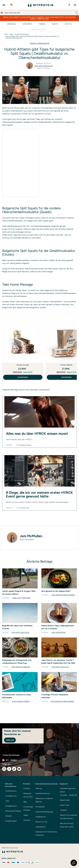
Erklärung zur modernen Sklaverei (44, 800)
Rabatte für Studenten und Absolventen (69, 817)
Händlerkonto (41, 817)
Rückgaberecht (11, 806)
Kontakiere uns (11, 796)
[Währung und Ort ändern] (39, 760)
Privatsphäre (40, 807)
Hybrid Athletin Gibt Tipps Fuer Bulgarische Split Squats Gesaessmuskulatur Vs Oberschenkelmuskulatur (32, 37)
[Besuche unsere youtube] (19, 769)
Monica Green (26, 445)
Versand (8, 816)
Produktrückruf (11, 821)
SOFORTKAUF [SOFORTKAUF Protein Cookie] (23, 377)
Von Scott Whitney (21, 598)
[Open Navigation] (4, 5)
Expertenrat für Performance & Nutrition (46, 833)
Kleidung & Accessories (28, 795)
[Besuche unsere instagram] (4, 769)
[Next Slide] (75, 351)
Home (6, 34)
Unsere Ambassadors (22, 34)
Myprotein (25, 508)
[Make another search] (40, 29)
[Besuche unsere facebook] (9, 769)
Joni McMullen (31, 536)
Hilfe (7, 801)
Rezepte (55, 24)
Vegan (26, 815)
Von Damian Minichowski (63, 595)
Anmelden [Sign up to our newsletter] (10, 740)
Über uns (39, 788)
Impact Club (65, 805)
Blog (12, 34)
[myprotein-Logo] (41, 5)
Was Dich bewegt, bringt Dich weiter (67, 825)
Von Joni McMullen (44, 66)
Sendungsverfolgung (13, 811)
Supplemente (27, 24)
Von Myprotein (58, 632)
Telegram (63, 810)
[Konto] (70, 5)
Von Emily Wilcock (20, 632)
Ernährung (12, 24)
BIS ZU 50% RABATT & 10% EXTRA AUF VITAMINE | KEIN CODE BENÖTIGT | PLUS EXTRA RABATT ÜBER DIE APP (39, 18)
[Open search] (12, 5)
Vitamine (27, 820)
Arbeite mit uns (41, 822)
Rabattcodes (65, 800)
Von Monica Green (21, 701)
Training (42, 24)
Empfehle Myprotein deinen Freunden (69, 792)
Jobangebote (40, 827)
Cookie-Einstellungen (11, 755)
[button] (74, 863)
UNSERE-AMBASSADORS (39, 43)
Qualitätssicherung (43, 793)
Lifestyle (68, 24)
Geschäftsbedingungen (44, 812)
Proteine (27, 788)
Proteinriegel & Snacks (28, 808)
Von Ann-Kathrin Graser (62, 701)
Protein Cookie (23, 365)
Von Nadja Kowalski (21, 667)
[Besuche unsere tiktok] (14, 769)
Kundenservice (11, 791)
